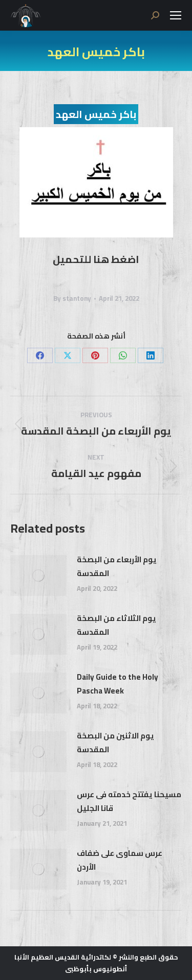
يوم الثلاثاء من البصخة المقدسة (116, 625)
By (72, 298)
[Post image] (38, 576)
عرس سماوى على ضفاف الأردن (120, 860)
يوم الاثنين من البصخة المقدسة (115, 743)
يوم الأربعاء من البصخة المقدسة (117, 566)
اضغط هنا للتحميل (96, 259)
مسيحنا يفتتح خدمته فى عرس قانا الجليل (129, 801)
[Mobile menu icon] (176, 15)
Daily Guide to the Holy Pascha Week (118, 684)
